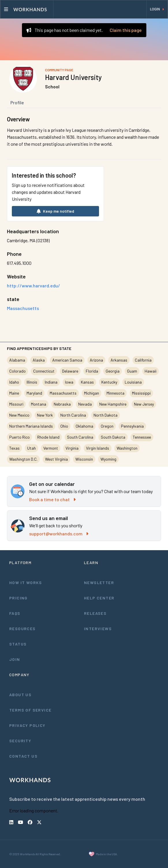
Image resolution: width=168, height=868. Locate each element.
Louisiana (133, 382)
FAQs (15, 613)
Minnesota (115, 393)
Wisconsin (84, 459)
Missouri (16, 404)
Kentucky (109, 382)
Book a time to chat (52, 499)
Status (18, 644)
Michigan (92, 393)
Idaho (14, 382)
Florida (92, 371)
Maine (14, 393)
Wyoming (108, 459)
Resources (23, 629)
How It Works (26, 582)
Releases (95, 613)
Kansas (87, 382)
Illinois (32, 382)
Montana (39, 404)
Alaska (39, 360)
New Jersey (144, 404)
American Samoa (67, 360)
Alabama (17, 360)
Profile (17, 102)
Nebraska (62, 404)
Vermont (51, 448)
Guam (132, 371)
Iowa (69, 382)
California (143, 360)
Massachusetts (63, 393)
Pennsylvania (132, 426)
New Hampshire (113, 404)
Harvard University (73, 77)
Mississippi (141, 393)
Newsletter (99, 582)
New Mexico (19, 415)
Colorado (17, 371)
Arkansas (119, 360)
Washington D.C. (23, 459)
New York (45, 415)
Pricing (18, 598)
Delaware (70, 371)
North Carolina (73, 415)
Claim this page (126, 30)
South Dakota (113, 437)
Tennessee (142, 437)
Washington (127, 448)
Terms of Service (30, 710)
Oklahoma (84, 426)
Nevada (85, 404)
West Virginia (56, 459)
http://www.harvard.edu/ (33, 286)
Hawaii (151, 371)
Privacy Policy (27, 725)
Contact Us (23, 756)
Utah (31, 448)
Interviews (98, 629)
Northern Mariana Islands (31, 426)
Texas (14, 448)
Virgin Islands (98, 448)
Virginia (72, 448)
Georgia (113, 371)
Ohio (64, 426)
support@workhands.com (59, 534)
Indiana (51, 382)
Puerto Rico (19, 437)
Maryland (34, 393)
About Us (20, 695)
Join (15, 659)
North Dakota (106, 415)
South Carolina (80, 437)
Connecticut (44, 371)
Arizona (96, 360)
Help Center (99, 598)
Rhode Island (48, 437)
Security (20, 741)
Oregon (107, 426)
